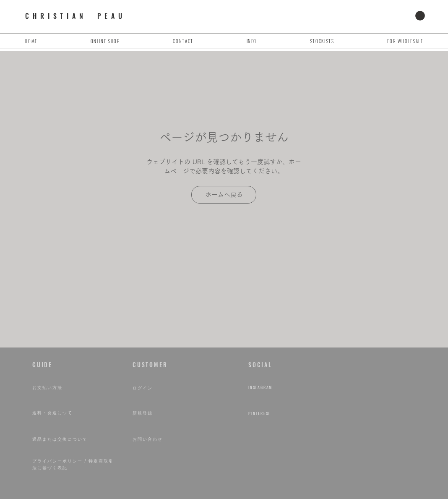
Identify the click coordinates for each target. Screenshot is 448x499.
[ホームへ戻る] (224, 195)
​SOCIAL (260, 364)
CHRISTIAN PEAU (75, 16)
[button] (420, 16)
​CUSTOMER (150, 364)
